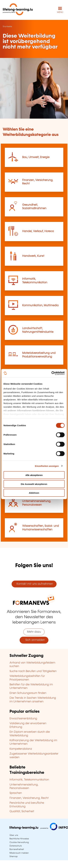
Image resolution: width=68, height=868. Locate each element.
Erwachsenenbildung (23, 719)
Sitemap (14, 856)
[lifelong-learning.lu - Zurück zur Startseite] (18, 10)
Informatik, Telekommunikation (29, 780)
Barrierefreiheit (17, 849)
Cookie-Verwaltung (19, 842)
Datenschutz (16, 846)
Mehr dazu (34, 632)
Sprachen (16, 793)
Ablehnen (34, 493)
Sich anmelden (34, 640)
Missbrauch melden (19, 853)
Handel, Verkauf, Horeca (38, 231)
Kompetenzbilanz (21, 749)
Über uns (14, 835)
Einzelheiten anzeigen (47, 466)
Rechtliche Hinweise (19, 839)
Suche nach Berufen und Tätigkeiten (33, 671)
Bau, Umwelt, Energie (36, 157)
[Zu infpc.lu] (39, 829)
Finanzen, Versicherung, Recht (29, 798)
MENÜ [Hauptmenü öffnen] (60, 12)
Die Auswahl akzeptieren (34, 484)
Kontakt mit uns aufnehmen (34, 584)
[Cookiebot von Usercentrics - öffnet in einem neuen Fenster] (51, 373)
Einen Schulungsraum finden (28, 693)
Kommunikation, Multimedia (40, 305)
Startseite (7, 27)
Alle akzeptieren (34, 475)
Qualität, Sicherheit (22, 811)
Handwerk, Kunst (33, 256)
